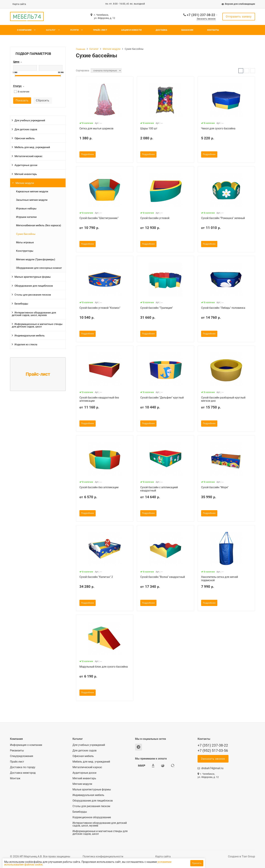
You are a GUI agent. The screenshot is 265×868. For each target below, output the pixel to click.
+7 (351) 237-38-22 (201, 15)
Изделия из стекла (26, 345)
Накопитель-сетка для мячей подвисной (220, 578)
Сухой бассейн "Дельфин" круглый (162, 398)
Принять (197, 863)
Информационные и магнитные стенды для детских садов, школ (37, 325)
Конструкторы (25, 251)
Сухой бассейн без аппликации (99, 487)
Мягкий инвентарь (26, 174)
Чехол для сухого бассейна (218, 128)
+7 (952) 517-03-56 (213, 751)
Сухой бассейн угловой (155, 218)
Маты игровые (25, 242)
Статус (17, 86)
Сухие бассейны (26, 234)
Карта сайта (19, 4)
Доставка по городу (23, 767)
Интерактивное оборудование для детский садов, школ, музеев (34, 314)
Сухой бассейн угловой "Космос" (100, 308)
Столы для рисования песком (33, 295)
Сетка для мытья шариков (96, 128)
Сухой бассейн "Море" (215, 487)
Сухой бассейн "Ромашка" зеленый (223, 218)
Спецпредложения (22, 756)
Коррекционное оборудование (92, 817)
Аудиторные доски (26, 165)
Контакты (213, 30)
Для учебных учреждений (30, 120)
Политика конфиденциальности (103, 856)
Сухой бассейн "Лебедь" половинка (223, 308)
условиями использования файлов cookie (49, 865)
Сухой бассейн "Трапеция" (157, 308)
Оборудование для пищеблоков (34, 286)
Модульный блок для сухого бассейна (104, 667)
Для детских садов (26, 129)
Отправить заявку (239, 17)
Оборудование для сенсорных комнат (39, 268)
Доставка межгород (23, 773)
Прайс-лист (100, 30)
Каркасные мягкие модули (32, 191)
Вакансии (187, 30)
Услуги (74, 30)
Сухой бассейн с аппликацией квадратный (159, 489)
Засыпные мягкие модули (32, 200)
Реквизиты (17, 751)
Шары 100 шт (149, 128)
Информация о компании (26, 745)
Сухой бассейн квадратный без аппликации (99, 399)
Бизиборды (21, 304)
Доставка (161, 30)
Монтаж (15, 778)
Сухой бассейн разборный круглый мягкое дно (223, 399)
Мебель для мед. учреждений (32, 147)
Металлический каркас (28, 156)
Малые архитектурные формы (33, 277)
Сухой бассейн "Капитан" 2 (96, 577)
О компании (24, 30)
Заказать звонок (206, 19)
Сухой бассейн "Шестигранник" (99, 218)
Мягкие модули (25, 183)
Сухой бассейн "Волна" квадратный (163, 577)
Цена (16, 62)
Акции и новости (131, 30)
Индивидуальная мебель (30, 336)
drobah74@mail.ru (212, 768)
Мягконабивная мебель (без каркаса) (39, 225)
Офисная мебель (25, 138)
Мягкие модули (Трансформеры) (36, 259)
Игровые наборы (26, 209)
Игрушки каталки (26, 217)
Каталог (51, 30)
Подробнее (88, 154)
